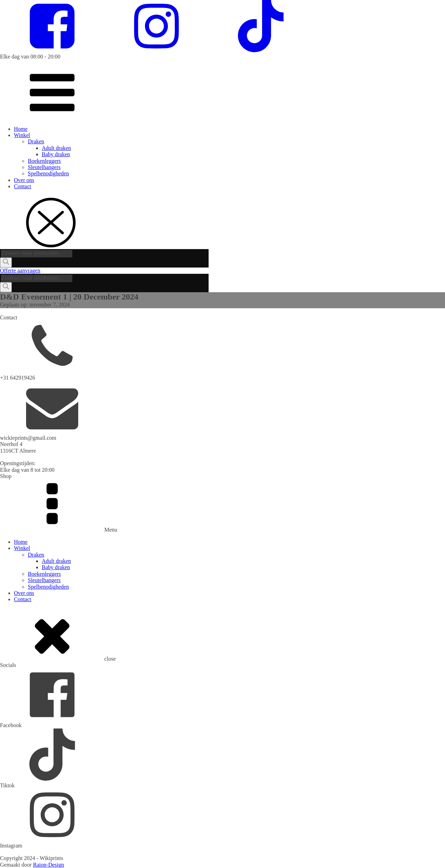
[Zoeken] (6, 262)
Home (21, 129)
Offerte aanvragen (20, 270)
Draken (36, 141)
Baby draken (56, 154)
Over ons (24, 180)
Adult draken (56, 148)
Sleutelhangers (44, 167)
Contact (23, 186)
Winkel (22, 135)
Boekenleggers (44, 161)
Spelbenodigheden (48, 173)
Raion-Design (48, 865)
